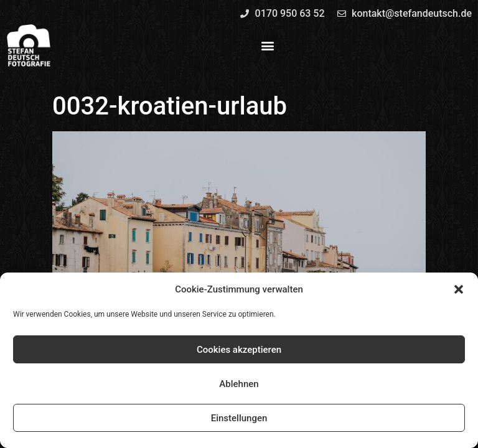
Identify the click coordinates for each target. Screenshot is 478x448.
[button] (459, 289)
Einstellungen (239, 418)
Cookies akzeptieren (239, 350)
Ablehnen (239, 384)
